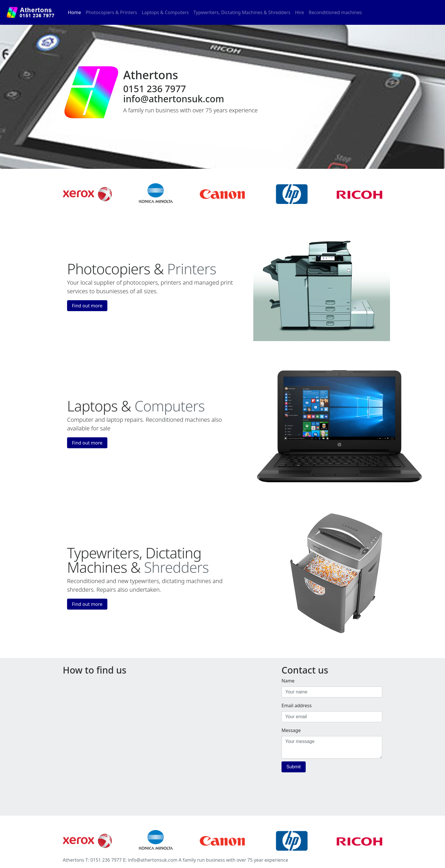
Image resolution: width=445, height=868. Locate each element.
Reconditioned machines (335, 12)
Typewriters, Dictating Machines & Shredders (242, 12)
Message (291, 730)
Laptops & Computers (165, 12)
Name (288, 681)
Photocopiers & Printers (112, 12)
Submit (294, 767)
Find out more (87, 306)
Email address (297, 706)
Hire (299, 12)
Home (76, 12)
